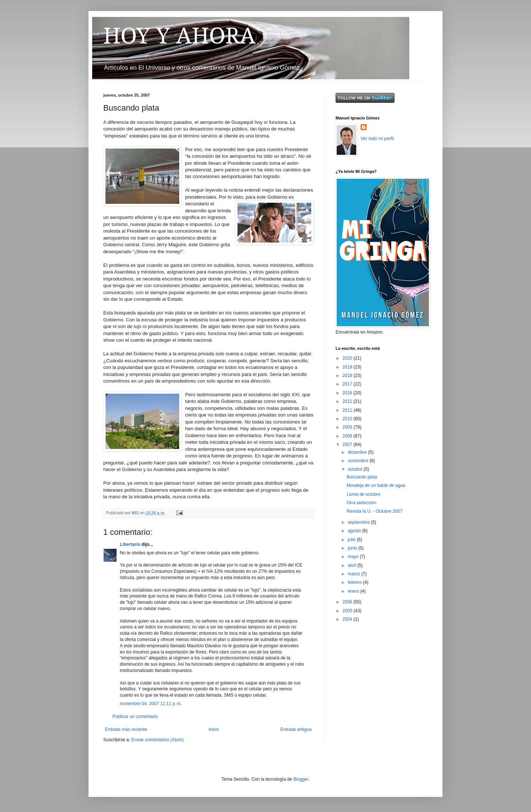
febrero (355, 582)
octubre (356, 469)
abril (353, 565)
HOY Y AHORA (179, 36)
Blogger (301, 779)
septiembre (359, 522)
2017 (348, 384)
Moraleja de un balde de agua (376, 485)
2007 (348, 445)
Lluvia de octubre (363, 494)
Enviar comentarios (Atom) (157, 740)
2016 (348, 393)
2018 (348, 376)
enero (354, 591)
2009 (348, 427)
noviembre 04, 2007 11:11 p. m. (151, 704)
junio (353, 548)
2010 (348, 419)
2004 (348, 619)
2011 (348, 410)
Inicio (214, 729)
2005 (348, 611)
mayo (354, 557)
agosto (355, 531)
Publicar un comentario (135, 717)
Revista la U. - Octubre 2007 (374, 511)
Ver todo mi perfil (377, 139)
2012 (348, 401)
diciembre (358, 452)
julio (352, 540)
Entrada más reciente (126, 729)
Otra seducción (362, 503)
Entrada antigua (296, 729)
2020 (348, 358)
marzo (355, 574)
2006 (348, 602)
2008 (348, 436)
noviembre (359, 461)
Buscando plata (362, 477)
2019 (348, 367)
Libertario (130, 544)
